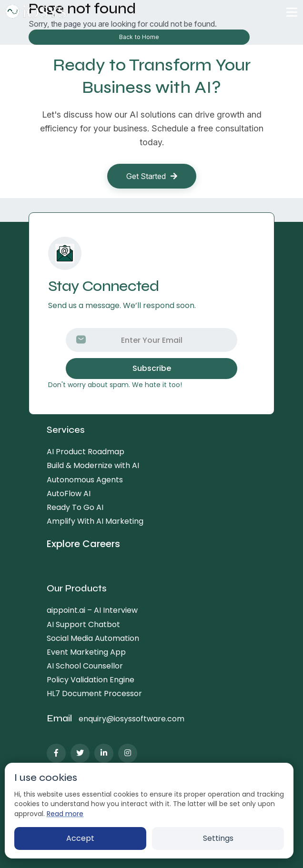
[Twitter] (80, 753)
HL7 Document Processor (94, 693)
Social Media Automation (93, 638)
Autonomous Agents (85, 480)
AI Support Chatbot (83, 624)
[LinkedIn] (104, 753)
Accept (80, 838)
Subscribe (152, 368)
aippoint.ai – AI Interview (92, 610)
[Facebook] (56, 753)
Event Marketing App (86, 652)
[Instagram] (128, 753)
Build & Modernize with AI (93, 465)
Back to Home (139, 37)
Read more (65, 814)
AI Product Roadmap (86, 452)
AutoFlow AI (69, 494)
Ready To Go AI (75, 507)
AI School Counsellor (85, 666)
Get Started (152, 176)
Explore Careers (83, 544)
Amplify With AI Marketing (95, 521)
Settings (218, 838)
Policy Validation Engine (91, 680)
